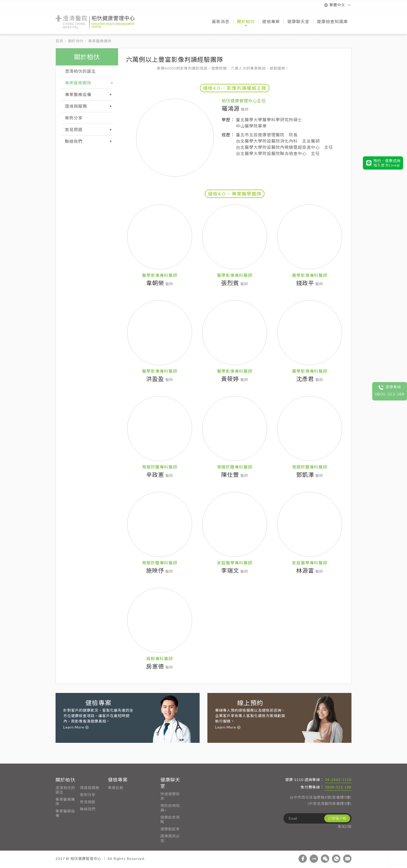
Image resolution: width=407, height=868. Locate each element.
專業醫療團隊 (65, 802)
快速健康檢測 (170, 796)
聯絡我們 (88, 809)
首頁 (59, 41)
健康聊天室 (170, 783)
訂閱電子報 (337, 818)
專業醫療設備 (65, 813)
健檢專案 (118, 780)
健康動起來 (170, 829)
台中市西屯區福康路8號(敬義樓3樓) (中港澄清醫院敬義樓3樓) (321, 800)
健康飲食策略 (170, 820)
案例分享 (88, 795)
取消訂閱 (345, 827)
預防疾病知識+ (170, 808)
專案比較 (116, 788)
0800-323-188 (338, 787)
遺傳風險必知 (170, 838)
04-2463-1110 (338, 780)
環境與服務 (90, 788)
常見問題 (88, 802)
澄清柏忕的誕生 (65, 790)
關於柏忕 (76, 41)
